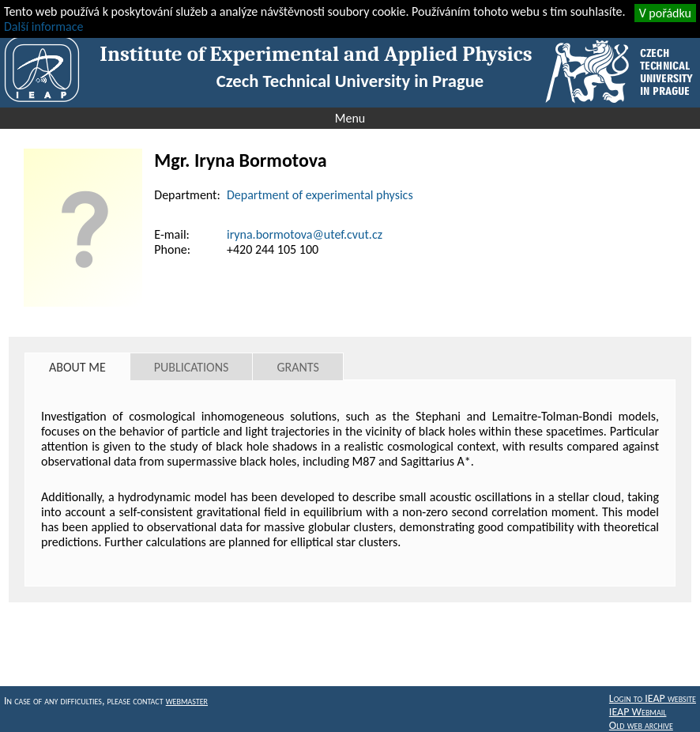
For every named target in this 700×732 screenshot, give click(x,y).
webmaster (187, 701)
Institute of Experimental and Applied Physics (316, 54)
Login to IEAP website (653, 698)
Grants (297, 367)
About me (77, 367)
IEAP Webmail (638, 712)
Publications (192, 367)
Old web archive (641, 725)
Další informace (43, 26)
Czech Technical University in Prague (350, 81)
